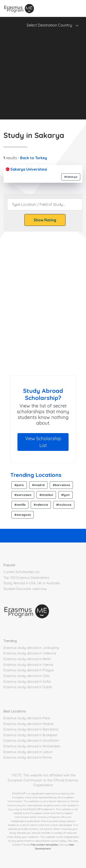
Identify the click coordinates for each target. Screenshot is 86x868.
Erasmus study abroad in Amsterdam (32, 746)
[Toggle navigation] (77, 8)
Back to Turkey (34, 158)
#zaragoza (23, 515)
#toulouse (64, 505)
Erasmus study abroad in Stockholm (31, 741)
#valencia (41, 505)
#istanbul (46, 495)
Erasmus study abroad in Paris (27, 718)
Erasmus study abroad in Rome (28, 757)
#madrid (38, 485)
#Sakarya (71, 177)
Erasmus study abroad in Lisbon (28, 752)
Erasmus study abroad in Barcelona (31, 729)
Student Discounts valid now (25, 589)
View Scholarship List (43, 442)
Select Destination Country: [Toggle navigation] (53, 25)
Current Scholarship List (21, 572)
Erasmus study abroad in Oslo (27, 676)
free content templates (44, 845)
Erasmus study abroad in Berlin (27, 659)
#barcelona (61, 485)
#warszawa (23, 495)
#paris (19, 485)
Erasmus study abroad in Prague (29, 670)
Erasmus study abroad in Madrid (28, 724)
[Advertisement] (43, 77)
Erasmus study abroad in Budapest (30, 735)
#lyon (65, 495)
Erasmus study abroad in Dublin (28, 687)
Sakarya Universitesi (26, 169)
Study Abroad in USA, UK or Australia (32, 583)
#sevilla (20, 505)
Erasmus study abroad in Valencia (30, 653)
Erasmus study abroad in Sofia (27, 682)
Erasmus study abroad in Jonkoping (31, 648)
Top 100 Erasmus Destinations (26, 578)
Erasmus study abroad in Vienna (28, 665)
